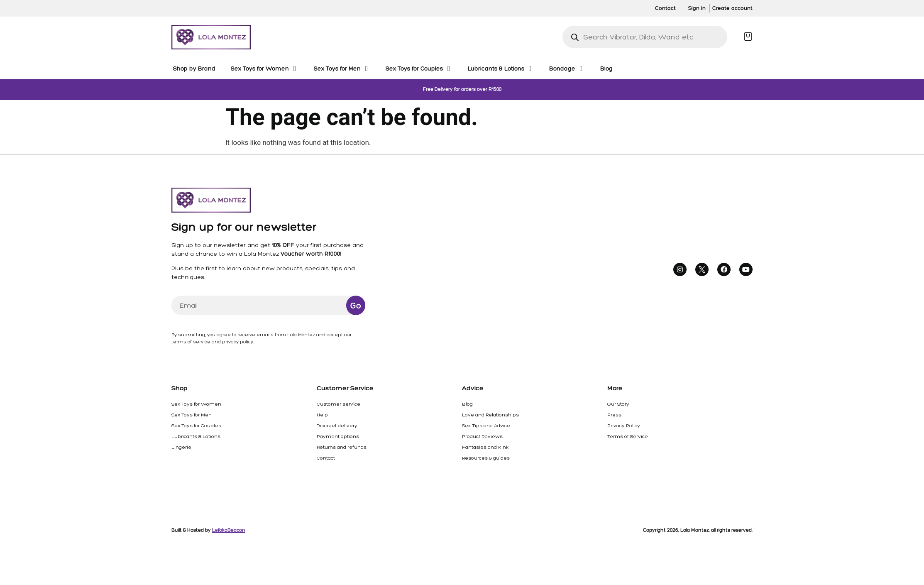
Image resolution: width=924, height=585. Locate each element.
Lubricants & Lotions (196, 436)
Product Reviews (482, 436)
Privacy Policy (624, 426)
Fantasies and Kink (485, 447)
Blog (467, 404)
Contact (326, 458)
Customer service (339, 404)
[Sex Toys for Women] (265, 69)
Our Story (618, 404)
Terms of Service (628, 436)
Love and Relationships (490, 415)
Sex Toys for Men (192, 415)
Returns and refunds (342, 447)
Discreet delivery (337, 426)
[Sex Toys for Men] (342, 69)
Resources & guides (486, 458)
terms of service (191, 342)
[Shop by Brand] (194, 69)
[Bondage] (567, 69)
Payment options (338, 436)
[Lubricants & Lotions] (501, 69)
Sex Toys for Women (196, 404)
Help (322, 415)
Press (614, 415)
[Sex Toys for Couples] (419, 69)
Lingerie (181, 447)
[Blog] (606, 69)
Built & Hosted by (208, 530)
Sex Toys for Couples (196, 426)
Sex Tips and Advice (486, 426)
